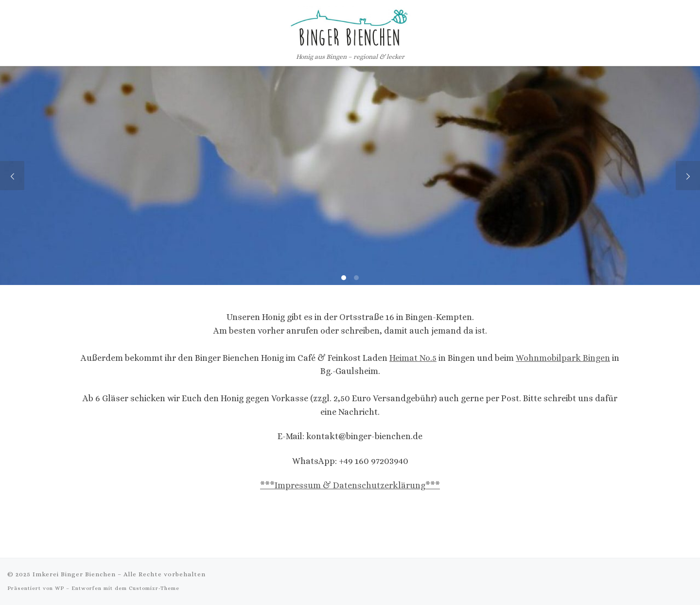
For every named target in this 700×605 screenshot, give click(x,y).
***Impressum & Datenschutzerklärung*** (350, 485)
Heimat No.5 (413, 358)
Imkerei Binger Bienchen (74, 574)
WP (60, 588)
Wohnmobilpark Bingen (563, 358)
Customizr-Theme (154, 588)
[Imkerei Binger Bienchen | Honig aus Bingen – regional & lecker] (350, 26)
